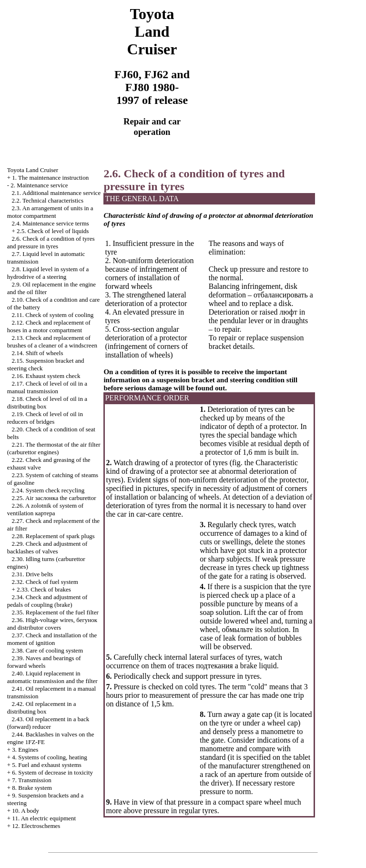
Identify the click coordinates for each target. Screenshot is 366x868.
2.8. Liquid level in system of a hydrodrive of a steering (48, 273)
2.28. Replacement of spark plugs (53, 536)
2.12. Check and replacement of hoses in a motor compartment (49, 326)
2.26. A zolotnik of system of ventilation (45, 509)
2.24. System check (48, 490)
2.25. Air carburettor (54, 498)
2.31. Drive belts (33, 574)
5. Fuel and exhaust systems (47, 765)
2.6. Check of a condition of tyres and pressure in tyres (51, 242)
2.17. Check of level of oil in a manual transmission (47, 387)
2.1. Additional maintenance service (56, 193)
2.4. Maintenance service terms (51, 223)
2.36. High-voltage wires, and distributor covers (52, 624)
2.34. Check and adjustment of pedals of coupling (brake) (47, 601)
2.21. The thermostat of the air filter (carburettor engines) (54, 448)
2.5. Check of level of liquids (53, 231)
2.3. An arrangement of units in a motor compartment (50, 212)
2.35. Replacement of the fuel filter (55, 612)
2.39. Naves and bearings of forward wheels (44, 662)
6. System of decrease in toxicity (52, 772)
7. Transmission (31, 780)
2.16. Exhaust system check (46, 376)
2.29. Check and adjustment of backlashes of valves (47, 547)
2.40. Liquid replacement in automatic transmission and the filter (52, 677)
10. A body (25, 811)
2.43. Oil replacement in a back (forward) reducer (48, 723)
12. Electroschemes (36, 826)
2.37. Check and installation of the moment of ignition (52, 639)
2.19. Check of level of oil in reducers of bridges (45, 418)
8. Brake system (32, 788)
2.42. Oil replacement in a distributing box (42, 708)
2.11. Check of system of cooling (53, 315)
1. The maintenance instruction (50, 178)
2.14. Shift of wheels (38, 353)
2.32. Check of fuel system (45, 582)
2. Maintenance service (39, 185)
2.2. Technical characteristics (48, 200)
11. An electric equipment (44, 818)
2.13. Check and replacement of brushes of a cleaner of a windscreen (52, 342)
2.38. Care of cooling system (47, 650)
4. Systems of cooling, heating (49, 757)
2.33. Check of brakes (44, 589)
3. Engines (25, 750)
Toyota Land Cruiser (33, 170)
